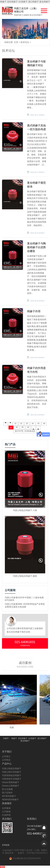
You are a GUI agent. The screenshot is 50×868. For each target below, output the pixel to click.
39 (23, 427)
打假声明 (6, 815)
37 (11, 428)
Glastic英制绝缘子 (11, 782)
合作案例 (6, 808)
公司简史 (6, 760)
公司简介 (6, 756)
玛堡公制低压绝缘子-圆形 (25, 576)
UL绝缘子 (23, 2)
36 (44, 423)
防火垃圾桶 (7, 789)
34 (33, 423)
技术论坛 (25, 42)
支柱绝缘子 (12, 2)
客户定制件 (7, 793)
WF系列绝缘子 (9, 796)
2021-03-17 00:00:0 (37, 115)
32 (21, 423)
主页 (16, 42)
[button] (42, 10)
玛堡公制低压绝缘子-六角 (25, 510)
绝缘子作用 (34, 311)
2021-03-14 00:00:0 (37, 358)
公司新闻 (6, 812)
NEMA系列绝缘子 (10, 800)
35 (38, 423)
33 (27, 423)
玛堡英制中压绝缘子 (12, 779)
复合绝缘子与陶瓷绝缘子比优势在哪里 (36, 247)
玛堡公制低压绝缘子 (12, 769)
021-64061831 (25, 642)
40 (28, 427)
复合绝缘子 (45, 2)
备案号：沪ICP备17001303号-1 (33, 853)
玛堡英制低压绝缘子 (12, 775)
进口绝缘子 (33, 2)
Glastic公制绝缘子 (11, 786)
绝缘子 (3, 2)
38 (17, 427)
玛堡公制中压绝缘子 (12, 772)
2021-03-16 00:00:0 (37, 233)
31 (15, 423)
